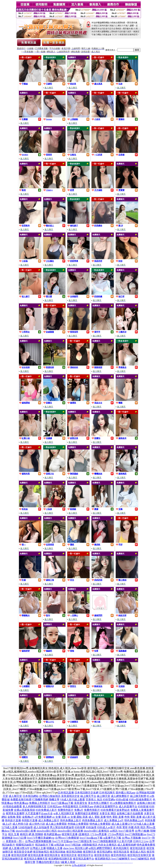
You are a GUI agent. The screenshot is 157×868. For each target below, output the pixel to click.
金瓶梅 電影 (14, 817)
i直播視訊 (84, 834)
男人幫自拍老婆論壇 (62, 827)
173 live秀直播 (98, 834)
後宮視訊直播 (36, 855)
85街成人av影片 (106, 827)
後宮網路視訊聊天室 (60, 859)
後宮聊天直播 (70, 834)
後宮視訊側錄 (74, 852)
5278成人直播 (9, 827)
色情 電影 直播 (133, 817)
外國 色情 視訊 (137, 827)
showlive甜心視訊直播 (70, 831)
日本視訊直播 (66, 793)
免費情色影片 (66, 810)
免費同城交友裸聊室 (87, 813)
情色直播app (21, 803)
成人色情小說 (20, 824)
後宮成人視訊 (138, 852)
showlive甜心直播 (26, 831)
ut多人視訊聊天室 (64, 813)
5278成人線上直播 (144, 824)
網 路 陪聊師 (36, 834)
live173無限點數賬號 (105, 841)
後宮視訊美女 (52, 855)
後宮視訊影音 (138, 848)
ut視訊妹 (59, 845)
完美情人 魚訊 (94, 800)
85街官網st (109, 800)
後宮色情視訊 (119, 855)
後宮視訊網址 (105, 852)
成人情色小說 (37, 824)
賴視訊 (24, 834)
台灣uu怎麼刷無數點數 (38, 841)
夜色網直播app (52, 834)
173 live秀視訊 (116, 834)
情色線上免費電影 (100, 824)
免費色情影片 (92, 810)
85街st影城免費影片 (140, 800)
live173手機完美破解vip (41, 838)
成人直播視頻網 (127, 845)
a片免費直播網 (43, 817)
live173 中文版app (62, 841)
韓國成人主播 (54, 848)
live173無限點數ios (136, 834)
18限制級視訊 (89, 845)
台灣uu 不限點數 (131, 838)
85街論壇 (91, 827)
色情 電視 (122, 827)
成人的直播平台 (128, 806)
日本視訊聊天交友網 (86, 793)
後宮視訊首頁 (121, 852)
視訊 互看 (14, 834)
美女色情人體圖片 (99, 803)
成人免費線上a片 (114, 820)
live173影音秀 (126, 831)
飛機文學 (54, 800)
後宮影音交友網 (23, 852)
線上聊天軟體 (138, 796)
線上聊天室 (104, 796)
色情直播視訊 (70, 806)
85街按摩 (80, 827)
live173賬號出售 (83, 841)
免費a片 (79, 810)
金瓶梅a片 (28, 817)
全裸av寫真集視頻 (24, 810)
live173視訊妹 (73, 845)
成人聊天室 (15, 796)
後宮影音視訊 (102, 855)
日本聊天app (86, 806)
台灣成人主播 (38, 848)
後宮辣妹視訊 (41, 852)
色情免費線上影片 (93, 820)
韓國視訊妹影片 (25, 845)
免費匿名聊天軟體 (21, 800)
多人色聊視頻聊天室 (35, 806)
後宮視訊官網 (19, 855)
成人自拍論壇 (41, 827)
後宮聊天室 (89, 852)
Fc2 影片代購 (125, 841)
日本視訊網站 (31, 796)
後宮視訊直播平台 (83, 859)
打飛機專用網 (40, 800)
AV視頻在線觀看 (12, 806)
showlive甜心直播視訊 (96, 831)
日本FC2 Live (141, 841)
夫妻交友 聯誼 (108, 813)
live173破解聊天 (121, 859)
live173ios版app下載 (91, 838)
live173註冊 (20, 838)
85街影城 (143, 806)
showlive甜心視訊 (47, 831)
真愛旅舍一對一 (15, 841)
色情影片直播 (30, 820)
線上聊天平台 (88, 796)
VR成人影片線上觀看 (73, 800)
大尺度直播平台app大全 (39, 813)
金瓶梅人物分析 (146, 803)
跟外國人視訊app (126, 793)
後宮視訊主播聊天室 (36, 859)
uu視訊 (114, 831)
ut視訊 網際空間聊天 (101, 848)
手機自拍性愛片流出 (48, 862)
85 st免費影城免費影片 (123, 803)
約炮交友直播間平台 (106, 806)
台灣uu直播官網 (79, 865)
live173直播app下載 (62, 803)
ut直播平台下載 (112, 838)
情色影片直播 (13, 820)
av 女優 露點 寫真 (78, 817)
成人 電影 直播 (97, 817)
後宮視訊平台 (85, 855)
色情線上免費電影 (78, 824)
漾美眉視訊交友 (70, 796)
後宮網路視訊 (103, 859)
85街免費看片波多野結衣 (115, 810)
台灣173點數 (142, 831)
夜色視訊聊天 (121, 848)
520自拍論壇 (25, 827)
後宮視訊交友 (69, 855)
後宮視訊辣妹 (58, 852)
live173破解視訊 (140, 859)
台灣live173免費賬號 (67, 838)
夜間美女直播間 (15, 813)
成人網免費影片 (120, 796)
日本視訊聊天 (107, 793)
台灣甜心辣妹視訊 (50, 796)
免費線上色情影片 (40, 803)
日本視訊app (54, 806)
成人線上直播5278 (122, 824)
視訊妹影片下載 (44, 845)
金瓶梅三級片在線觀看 (130, 813)
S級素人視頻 (68, 862)
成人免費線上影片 (49, 820)
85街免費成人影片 (46, 810)
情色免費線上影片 (71, 820)
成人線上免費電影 (56, 824)
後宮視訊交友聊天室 (139, 855)
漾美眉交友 (81, 803)
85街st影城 (122, 800)
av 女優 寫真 (59, 817)
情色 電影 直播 (115, 817)
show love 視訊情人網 (75, 848)
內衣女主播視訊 (107, 845)
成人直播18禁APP (19, 848)
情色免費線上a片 (134, 820)
